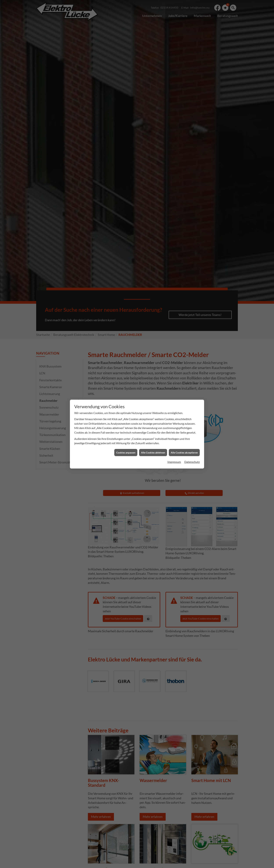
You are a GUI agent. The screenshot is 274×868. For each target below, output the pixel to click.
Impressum (174, 389)
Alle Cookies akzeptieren (184, 379)
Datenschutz (192, 389)
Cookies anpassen (126, 379)
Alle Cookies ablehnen (153, 379)
